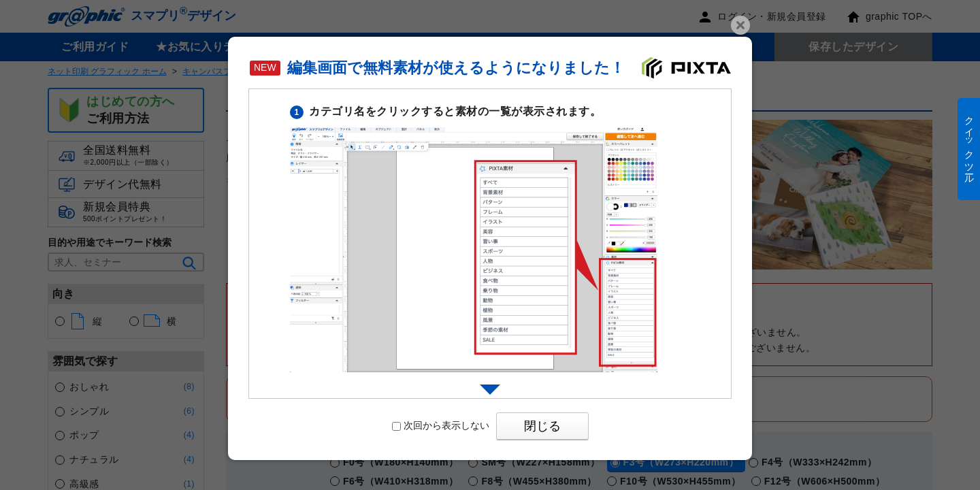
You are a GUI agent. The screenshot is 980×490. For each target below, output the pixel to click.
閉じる (542, 426)
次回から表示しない (441, 425)
